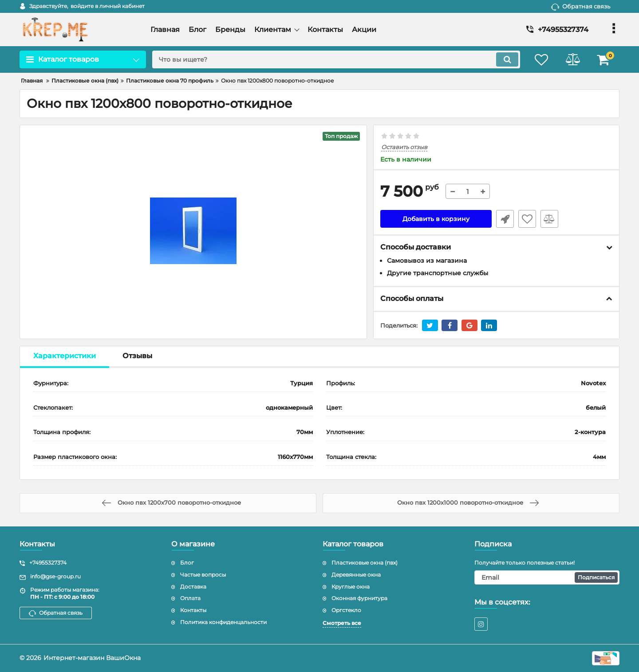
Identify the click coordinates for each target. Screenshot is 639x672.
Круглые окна (351, 587)
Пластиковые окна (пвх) (365, 563)
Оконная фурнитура (359, 598)
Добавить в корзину (436, 219)
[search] (336, 59)
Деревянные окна (356, 575)
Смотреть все (342, 623)
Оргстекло (346, 610)
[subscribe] (547, 577)
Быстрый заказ (505, 219)
